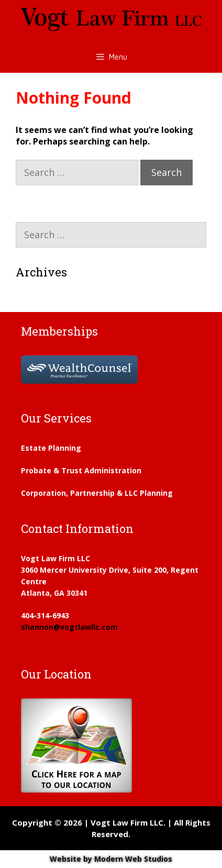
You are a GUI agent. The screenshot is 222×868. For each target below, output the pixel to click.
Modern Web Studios (133, 859)
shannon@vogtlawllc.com (69, 627)
